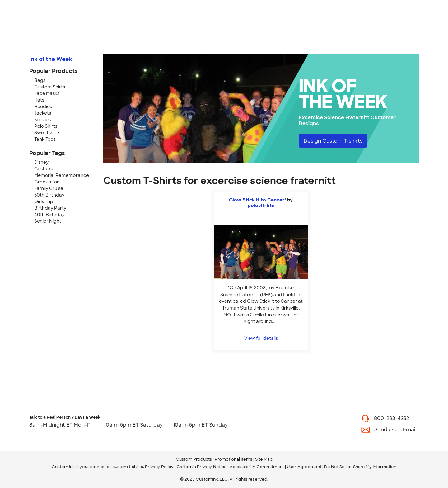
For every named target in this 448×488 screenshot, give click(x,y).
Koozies (42, 120)
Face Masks (47, 93)
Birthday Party (50, 208)
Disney (41, 162)
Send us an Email (395, 430)
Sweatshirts (47, 133)
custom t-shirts (128, 467)
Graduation (47, 182)
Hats (39, 100)
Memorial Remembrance (62, 175)
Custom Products (194, 459)
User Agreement (304, 467)
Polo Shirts (46, 126)
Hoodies (43, 107)
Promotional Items (233, 459)
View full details (261, 338)
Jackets (43, 113)
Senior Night (48, 221)
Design (333, 141)
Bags (40, 80)
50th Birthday (49, 195)
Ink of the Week (51, 59)
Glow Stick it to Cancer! (257, 200)
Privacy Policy (159, 467)
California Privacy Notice (202, 467)
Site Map (264, 459)
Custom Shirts (50, 87)
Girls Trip (44, 201)
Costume (44, 169)
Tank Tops (45, 139)
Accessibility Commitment (257, 467)
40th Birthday (49, 215)
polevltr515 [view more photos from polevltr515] (261, 206)
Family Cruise (49, 188)
